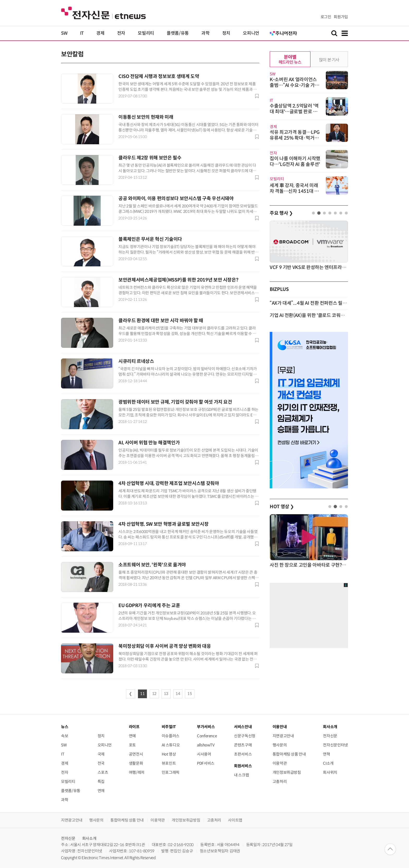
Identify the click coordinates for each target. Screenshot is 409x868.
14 (178, 694)
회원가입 (341, 17)
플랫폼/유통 (178, 33)
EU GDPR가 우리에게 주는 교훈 (149, 606)
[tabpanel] (309, 246)
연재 (101, 791)
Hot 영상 (169, 754)
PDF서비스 (206, 763)
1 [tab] (313, 213)
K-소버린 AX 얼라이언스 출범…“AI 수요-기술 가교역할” (294, 85)
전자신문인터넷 (335, 745)
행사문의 (280, 745)
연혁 (326, 754)
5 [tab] (335, 213)
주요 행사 (281, 213)
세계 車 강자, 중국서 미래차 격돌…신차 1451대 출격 (294, 191)
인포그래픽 (171, 772)
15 (190, 694)
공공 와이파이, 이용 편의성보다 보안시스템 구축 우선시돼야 (176, 199)
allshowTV (206, 745)
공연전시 (136, 754)
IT (82, 33)
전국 (101, 763)
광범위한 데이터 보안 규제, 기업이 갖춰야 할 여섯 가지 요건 (175, 402)
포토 (132, 745)
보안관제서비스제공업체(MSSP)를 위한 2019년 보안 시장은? (178, 280)
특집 (101, 782)
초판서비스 (243, 754)
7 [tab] (346, 213)
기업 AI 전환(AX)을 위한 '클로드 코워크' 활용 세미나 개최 (324, 315)
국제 (101, 754)
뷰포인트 (169, 763)
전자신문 (330, 736)
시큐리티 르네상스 (136, 361)
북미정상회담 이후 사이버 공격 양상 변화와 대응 (165, 646)
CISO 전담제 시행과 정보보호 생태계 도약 (159, 76)
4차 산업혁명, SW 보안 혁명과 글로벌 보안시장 (163, 524)
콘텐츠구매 (243, 745)
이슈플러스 (171, 736)
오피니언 (251, 33)
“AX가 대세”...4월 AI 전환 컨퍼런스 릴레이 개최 (315, 303)
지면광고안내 (283, 736)
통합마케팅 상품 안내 (289, 754)
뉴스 (65, 727)
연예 (132, 736)
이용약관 (280, 763)
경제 (100, 33)
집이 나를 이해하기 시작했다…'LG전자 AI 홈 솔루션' (295, 161)
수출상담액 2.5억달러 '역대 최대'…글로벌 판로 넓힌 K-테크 (294, 112)
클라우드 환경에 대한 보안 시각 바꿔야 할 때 (161, 321)
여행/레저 (137, 772)
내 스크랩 (241, 775)
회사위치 (330, 772)
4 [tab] (330, 213)
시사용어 (204, 754)
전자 (121, 33)
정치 (226, 33)
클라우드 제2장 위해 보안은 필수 (150, 158)
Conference (207, 736)
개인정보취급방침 (287, 772)
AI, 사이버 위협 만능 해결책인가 (149, 443)
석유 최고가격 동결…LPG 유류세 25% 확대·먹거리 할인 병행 (295, 138)
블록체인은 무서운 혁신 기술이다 (150, 239)
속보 (65, 736)
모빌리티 (146, 33)
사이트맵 (235, 820)
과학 (205, 33)
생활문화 (136, 763)
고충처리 (280, 782)
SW (64, 33)
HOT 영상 (282, 507)
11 (142, 694)
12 (154, 694)
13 (166, 694)
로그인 (326, 17)
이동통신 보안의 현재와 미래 (146, 117)
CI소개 (328, 763)
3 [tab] (324, 213)
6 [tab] (341, 213)
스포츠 (103, 772)
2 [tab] (319, 213)
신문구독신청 (245, 736)
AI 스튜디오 (171, 745)
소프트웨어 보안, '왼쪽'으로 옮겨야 (152, 565)
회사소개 (89, 838)
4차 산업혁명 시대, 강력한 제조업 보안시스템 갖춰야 (169, 483)
